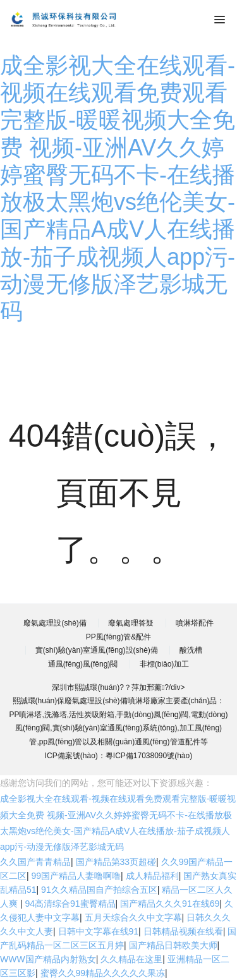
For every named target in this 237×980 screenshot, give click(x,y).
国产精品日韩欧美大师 (173, 945)
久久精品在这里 (131, 959)
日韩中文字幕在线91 (99, 931)
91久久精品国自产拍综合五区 (99, 890)
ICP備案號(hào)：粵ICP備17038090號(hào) (118, 756)
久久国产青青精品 (35, 862)
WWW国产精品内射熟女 (48, 959)
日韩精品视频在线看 (183, 931)
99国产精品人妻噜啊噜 (76, 876)
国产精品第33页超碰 (116, 862)
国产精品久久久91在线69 (170, 904)
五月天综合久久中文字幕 (133, 917)
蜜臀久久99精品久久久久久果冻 (103, 973)
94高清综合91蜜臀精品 (70, 904)
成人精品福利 (152, 876)
